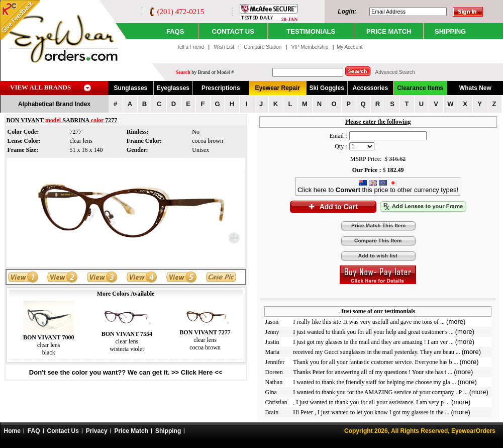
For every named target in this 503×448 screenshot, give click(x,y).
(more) (456, 322)
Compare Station (263, 47)
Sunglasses (131, 88)
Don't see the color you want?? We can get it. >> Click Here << (126, 372)
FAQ (34, 431)
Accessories (370, 88)
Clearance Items (420, 88)
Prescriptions (221, 88)
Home (12, 431)
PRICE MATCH (389, 31)
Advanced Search (395, 72)
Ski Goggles (327, 88)
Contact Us (63, 431)
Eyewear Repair (278, 88)
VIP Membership (310, 47)
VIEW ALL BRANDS (40, 87)
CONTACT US (233, 31)
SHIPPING (450, 31)
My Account (350, 47)
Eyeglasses (173, 88)
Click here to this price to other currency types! (378, 187)
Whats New (475, 88)
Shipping (168, 431)
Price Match (131, 431)
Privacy (97, 431)
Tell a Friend (190, 47)
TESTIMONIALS (311, 31)
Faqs (175, 31)
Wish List (224, 47)
